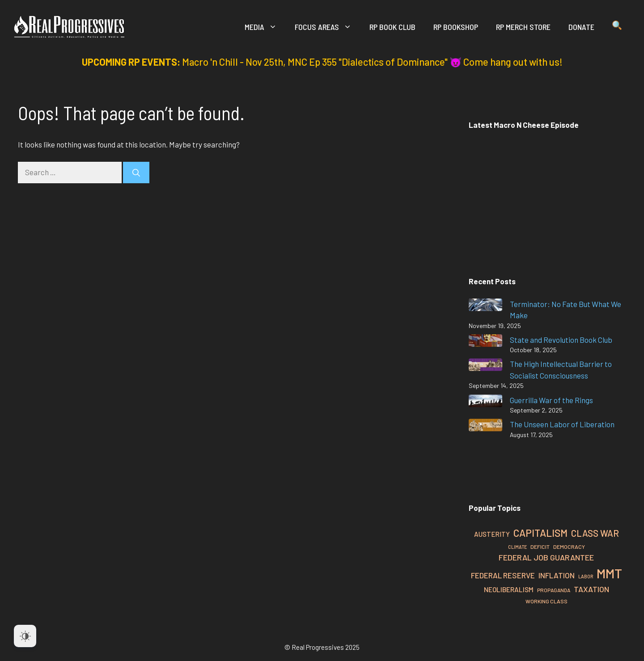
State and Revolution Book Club (561, 340)
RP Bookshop (456, 27)
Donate (581, 27)
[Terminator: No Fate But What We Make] (485, 306)
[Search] (136, 173)
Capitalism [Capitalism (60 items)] (540, 533)
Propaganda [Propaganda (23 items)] (554, 590)
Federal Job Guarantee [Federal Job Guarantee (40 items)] (546, 557)
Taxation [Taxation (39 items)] (591, 589)
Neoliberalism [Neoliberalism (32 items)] (509, 589)
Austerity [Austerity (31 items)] (492, 534)
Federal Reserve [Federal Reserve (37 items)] (503, 575)
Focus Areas (328, 27)
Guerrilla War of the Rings (551, 400)
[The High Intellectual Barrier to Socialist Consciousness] (485, 366)
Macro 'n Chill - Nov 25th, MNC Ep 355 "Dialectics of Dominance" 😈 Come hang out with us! (372, 62)
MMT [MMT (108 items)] (609, 573)
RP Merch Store (523, 27)
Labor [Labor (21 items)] (586, 576)
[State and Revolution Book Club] (485, 342)
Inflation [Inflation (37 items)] (557, 575)
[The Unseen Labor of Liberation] (485, 427)
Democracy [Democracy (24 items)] (569, 547)
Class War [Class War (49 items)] (595, 533)
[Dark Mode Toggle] (25, 636)
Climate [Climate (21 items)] (517, 547)
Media (265, 27)
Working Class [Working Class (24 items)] (547, 601)
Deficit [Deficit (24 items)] (540, 547)
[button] (617, 27)
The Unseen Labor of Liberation (562, 424)
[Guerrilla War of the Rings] (485, 402)
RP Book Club (392, 27)
